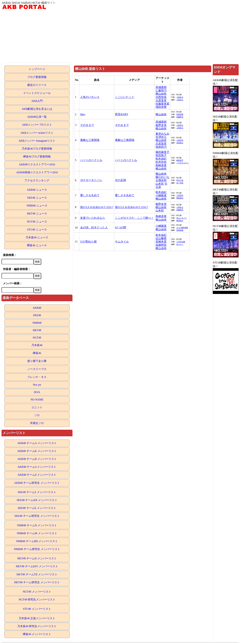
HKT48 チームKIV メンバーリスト (37, 566)
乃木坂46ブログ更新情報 (37, 149)
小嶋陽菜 (161, 195)
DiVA (37, 392)
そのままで (87, 125)
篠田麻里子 (162, 152)
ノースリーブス (37, 369)
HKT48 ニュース (37, 213)
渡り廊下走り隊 (37, 361)
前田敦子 (161, 155)
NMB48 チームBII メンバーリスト (37, 541)
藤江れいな (162, 177)
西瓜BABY (122, 114)
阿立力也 (180, 180)
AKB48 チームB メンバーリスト (37, 459)
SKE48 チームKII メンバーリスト (37, 500)
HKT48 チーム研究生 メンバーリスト (37, 582)
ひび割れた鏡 (88, 242)
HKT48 (37, 330)
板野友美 (161, 125)
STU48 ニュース (37, 229)
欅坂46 (37, 353)
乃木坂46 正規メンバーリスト (37, 618)
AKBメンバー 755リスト (37, 125)
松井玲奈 (161, 162)
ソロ (37, 415)
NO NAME (37, 400)
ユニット (37, 407)
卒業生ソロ (37, 423)
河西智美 (161, 97)
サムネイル (122, 242)
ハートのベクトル (91, 160)
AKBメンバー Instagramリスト (37, 141)
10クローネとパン (91, 180)
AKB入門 (37, 101)
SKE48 (37, 315)
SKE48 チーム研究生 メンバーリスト (37, 516)
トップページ (37, 69)
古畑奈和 (161, 180)
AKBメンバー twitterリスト (37, 133)
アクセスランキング (37, 180)
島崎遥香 (161, 165)
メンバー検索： (13, 283)
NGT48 (37, 338)
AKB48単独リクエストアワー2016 (37, 172)
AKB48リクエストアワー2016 (37, 164)
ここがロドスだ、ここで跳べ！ (134, 218)
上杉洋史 (180, 140)
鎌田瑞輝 (184, 228)
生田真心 (180, 143)
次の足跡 (121, 180)
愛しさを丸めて (90, 195)
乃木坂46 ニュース (37, 237)
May (83, 114)
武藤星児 (180, 117)
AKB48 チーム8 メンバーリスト (37, 475)
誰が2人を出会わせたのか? (97, 207)
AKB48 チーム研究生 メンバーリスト (37, 483)
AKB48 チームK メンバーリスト (37, 451)
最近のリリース (37, 85)
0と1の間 (121, 227)
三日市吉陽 (181, 242)
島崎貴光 (180, 198)
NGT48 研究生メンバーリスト (37, 600)
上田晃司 (180, 195)
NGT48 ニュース (37, 222)
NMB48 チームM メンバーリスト (37, 533)
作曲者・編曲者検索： (17, 269)
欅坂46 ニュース (37, 245)
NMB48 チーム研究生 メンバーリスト (37, 549)
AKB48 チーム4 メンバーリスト (37, 467)
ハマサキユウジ (182, 163)
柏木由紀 (161, 159)
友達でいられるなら (93, 218)
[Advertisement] (120, 37)
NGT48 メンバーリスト (37, 592)
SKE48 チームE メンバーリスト (37, 508)
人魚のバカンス (90, 97)
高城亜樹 (161, 87)
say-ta (178, 228)
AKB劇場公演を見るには (37, 109)
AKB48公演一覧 (37, 117)
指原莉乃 (161, 147)
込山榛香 (161, 238)
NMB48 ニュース (37, 206)
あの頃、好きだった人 (94, 227)
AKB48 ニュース (37, 190)
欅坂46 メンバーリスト (37, 634)
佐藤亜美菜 (162, 104)
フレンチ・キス (37, 377)
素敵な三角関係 (90, 140)
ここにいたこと (125, 97)
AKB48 (37, 308)
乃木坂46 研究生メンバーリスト (37, 626)
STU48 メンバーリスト (37, 609)
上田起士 (180, 97)
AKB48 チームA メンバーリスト (37, 443)
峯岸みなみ (162, 134)
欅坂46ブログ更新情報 (37, 157)
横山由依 (161, 94)
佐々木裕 (180, 183)
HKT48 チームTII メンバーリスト (37, 574)
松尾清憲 (180, 114)
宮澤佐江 (161, 137)
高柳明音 (161, 245)
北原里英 (161, 100)
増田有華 (161, 107)
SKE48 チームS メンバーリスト (37, 492)
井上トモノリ (182, 218)
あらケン (180, 244)
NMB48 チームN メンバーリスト (37, 525)
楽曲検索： (10, 255)
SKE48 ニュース (37, 198)
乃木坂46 (37, 345)
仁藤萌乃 (161, 90)
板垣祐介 (180, 221)
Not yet (37, 385)
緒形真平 (180, 160)
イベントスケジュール (37, 93)
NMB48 (37, 323)
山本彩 (160, 184)
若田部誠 (180, 230)
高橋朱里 (161, 242)
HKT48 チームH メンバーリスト (37, 558)
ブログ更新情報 (37, 77)
